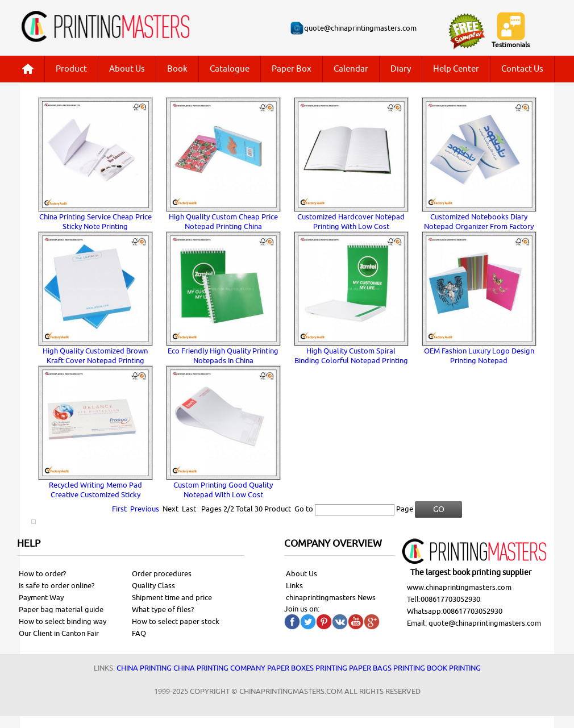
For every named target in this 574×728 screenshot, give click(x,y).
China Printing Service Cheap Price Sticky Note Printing (95, 222)
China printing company (219, 668)
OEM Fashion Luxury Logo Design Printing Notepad (479, 356)
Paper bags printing (387, 668)
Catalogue (230, 69)
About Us (127, 69)
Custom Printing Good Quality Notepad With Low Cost (223, 490)
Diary (401, 69)
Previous (145, 509)
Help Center (456, 69)
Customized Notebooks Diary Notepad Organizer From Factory (479, 222)
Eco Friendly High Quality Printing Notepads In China (223, 356)
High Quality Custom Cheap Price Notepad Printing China (223, 222)
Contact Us (522, 69)
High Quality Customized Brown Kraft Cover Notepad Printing (95, 356)
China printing (144, 668)
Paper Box (292, 69)
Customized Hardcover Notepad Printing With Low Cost (351, 222)
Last (189, 509)
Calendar (351, 69)
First (119, 509)
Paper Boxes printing (307, 668)
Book (177, 69)
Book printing (454, 668)
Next (170, 509)
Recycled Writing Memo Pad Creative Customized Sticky (95, 490)
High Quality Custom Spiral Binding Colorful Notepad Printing (351, 356)
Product (71, 69)
